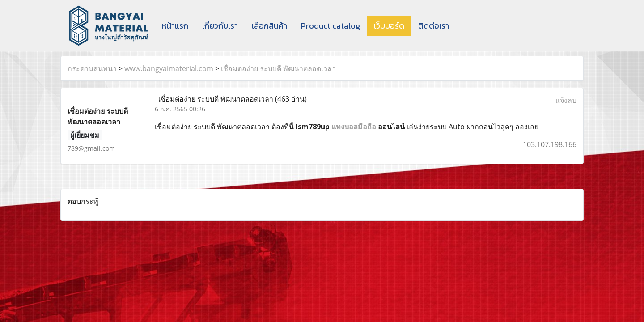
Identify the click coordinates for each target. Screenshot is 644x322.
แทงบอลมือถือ (354, 127)
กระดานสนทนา (92, 68)
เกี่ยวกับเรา (220, 26)
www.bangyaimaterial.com (169, 68)
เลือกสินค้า (269, 26)
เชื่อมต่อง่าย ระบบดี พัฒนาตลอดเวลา (278, 68)
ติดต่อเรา (434, 26)
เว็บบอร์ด (389, 26)
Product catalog (330, 26)
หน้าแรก (175, 26)
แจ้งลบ (566, 100)
